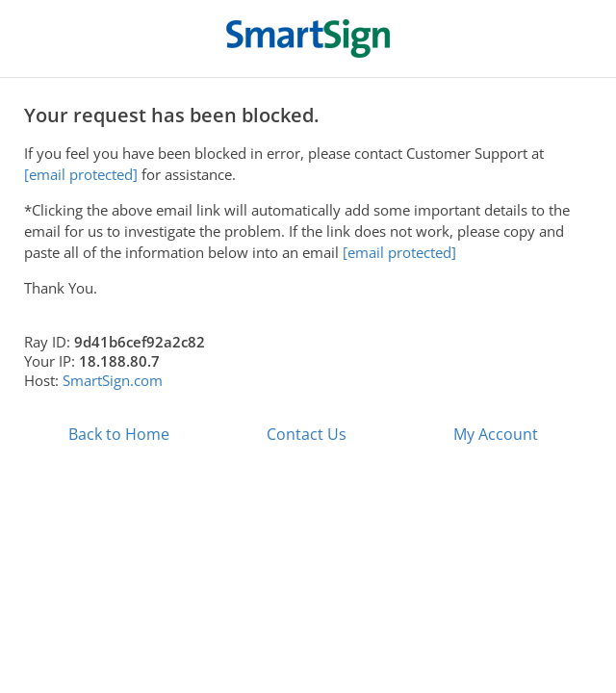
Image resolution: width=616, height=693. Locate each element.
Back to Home (119, 434)
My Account (496, 434)
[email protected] (399, 252)
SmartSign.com (113, 380)
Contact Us (307, 434)
